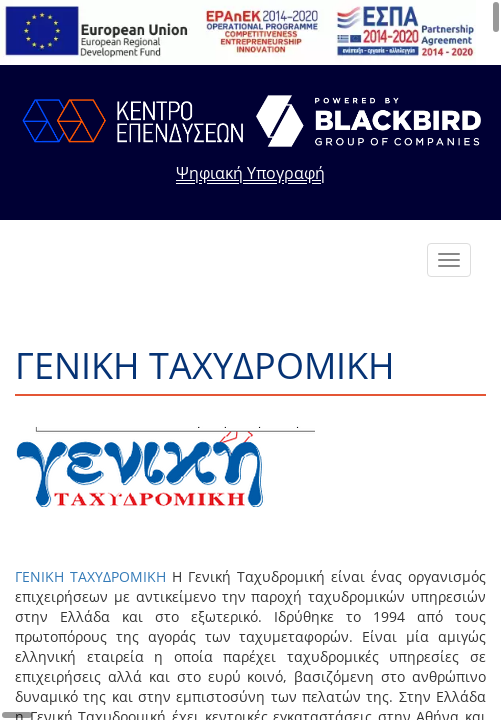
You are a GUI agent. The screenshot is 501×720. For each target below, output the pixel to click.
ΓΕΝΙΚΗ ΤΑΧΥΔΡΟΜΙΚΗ (90, 576)
